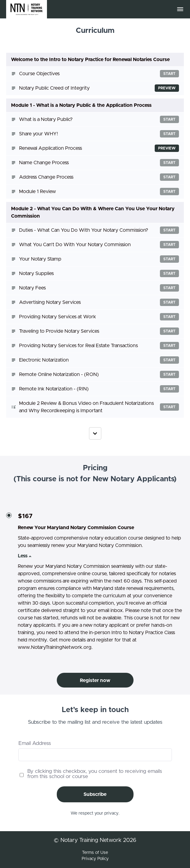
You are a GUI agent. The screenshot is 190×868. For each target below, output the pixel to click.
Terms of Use (95, 853)
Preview (167, 88)
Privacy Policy (95, 859)
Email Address (35, 743)
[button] (180, 9)
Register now (95, 680)
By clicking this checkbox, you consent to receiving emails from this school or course (95, 774)
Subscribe (95, 794)
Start (169, 74)
